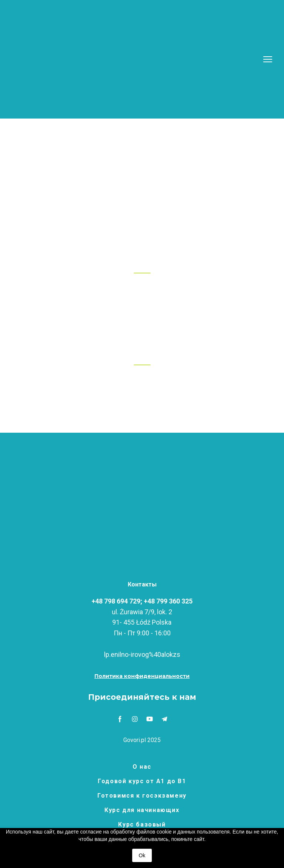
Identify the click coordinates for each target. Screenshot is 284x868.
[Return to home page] (132, 59)
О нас (142, 767)
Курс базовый (142, 824)
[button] (142, 676)
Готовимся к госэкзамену (142, 796)
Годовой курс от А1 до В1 (142, 781)
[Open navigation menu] (268, 59)
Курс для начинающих (142, 810)
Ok (142, 855)
